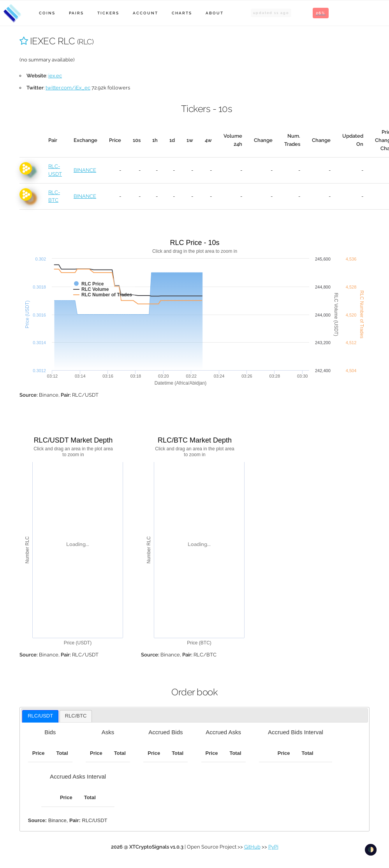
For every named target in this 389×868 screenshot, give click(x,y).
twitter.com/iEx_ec (68, 88)
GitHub (252, 847)
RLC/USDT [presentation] (40, 716)
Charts (182, 13)
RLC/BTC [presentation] (76, 716)
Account (145, 13)
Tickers (108, 13)
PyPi (273, 847)
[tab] (40, 716)
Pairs (76, 13)
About (215, 13)
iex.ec (55, 76)
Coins (47, 13)
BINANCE (85, 170)
